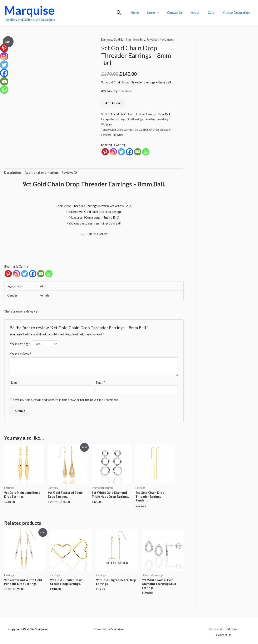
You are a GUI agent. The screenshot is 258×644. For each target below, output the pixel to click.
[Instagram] (16, 274)
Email (100, 383)
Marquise (29, 10)
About (200, 12)
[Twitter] (24, 274)
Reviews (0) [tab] (71, 173)
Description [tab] (13, 173)
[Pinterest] (8, 274)
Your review (20, 354)
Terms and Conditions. (214, 632)
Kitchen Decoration (237, 12)
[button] (132, 13)
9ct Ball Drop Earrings (122, 130)
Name (15, 383)
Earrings (107, 39)
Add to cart (114, 103)
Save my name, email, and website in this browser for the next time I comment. (66, 401)
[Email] (41, 274)
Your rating (20, 344)
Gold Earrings (124, 39)
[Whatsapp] (49, 274)
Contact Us (182, 12)
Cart (214, 12)
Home (146, 12)
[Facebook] (33, 274)
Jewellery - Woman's (163, 39)
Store (160, 12)
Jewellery (141, 39)
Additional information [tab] (42, 173)
